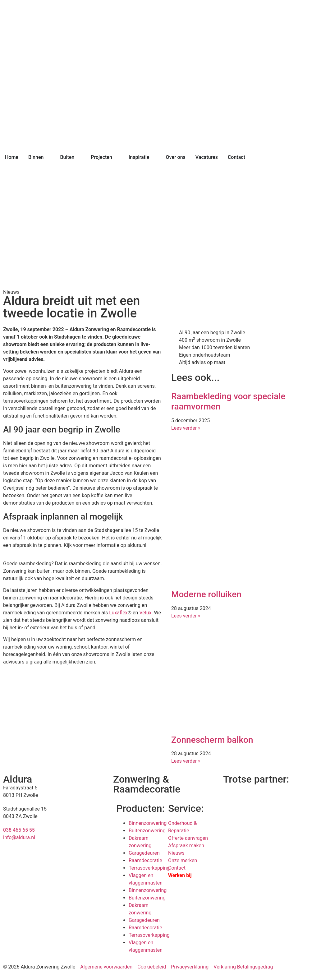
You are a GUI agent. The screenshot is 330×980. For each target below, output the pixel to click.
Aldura (18, 779)
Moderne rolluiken (206, 594)
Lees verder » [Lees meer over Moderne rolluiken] (186, 616)
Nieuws (11, 292)
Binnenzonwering (148, 823)
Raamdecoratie (145, 860)
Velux (145, 613)
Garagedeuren (144, 853)
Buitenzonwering (147, 831)
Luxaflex (118, 613)
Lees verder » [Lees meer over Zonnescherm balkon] (186, 761)
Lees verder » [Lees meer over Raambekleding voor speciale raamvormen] (186, 428)
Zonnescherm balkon (212, 740)
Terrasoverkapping (149, 868)
